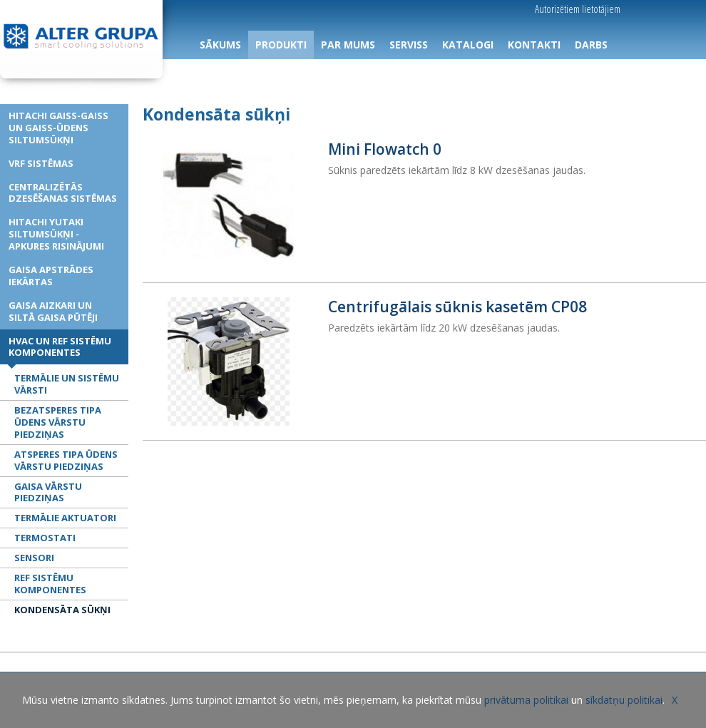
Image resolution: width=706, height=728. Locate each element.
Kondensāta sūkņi (62, 610)
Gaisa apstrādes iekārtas (51, 276)
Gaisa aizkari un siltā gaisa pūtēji (53, 311)
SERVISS (409, 45)
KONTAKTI (534, 45)
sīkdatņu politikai (624, 700)
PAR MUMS (348, 45)
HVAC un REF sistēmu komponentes (60, 347)
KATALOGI (468, 45)
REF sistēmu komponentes (50, 584)
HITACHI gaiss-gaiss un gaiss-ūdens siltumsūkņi (58, 128)
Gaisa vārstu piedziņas (48, 492)
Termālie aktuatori (65, 518)
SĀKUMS (220, 45)
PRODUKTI (281, 45)
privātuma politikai (526, 700)
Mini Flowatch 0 (385, 149)
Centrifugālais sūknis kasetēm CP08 (457, 307)
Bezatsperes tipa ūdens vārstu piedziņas (58, 422)
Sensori (34, 558)
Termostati (45, 538)
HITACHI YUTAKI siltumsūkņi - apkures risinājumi (56, 234)
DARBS (591, 45)
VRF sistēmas (41, 163)
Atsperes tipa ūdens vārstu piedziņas (66, 460)
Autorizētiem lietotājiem (578, 9)
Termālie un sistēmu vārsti (67, 384)
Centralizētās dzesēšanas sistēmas (63, 193)
